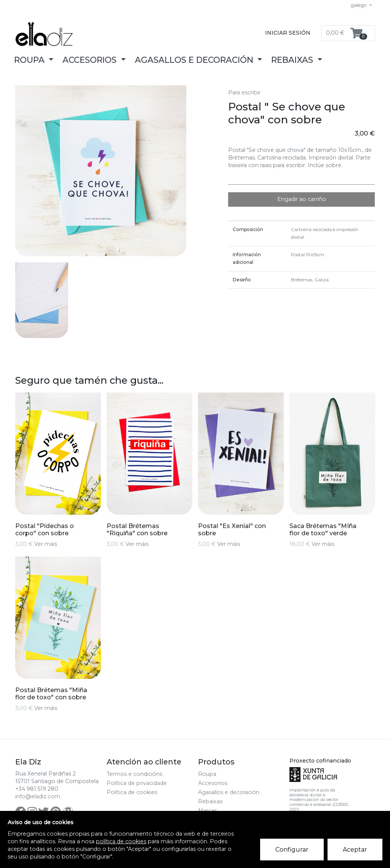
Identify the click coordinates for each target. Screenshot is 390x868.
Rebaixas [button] (293, 60)
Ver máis (46, 544)
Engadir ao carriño (302, 199)
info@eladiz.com (38, 796)
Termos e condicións (134, 774)
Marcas (208, 811)
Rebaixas (210, 801)
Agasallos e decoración (229, 792)
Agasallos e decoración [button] (195, 60)
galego (359, 5)
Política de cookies (132, 792)
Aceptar (355, 850)
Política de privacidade (137, 783)
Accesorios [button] (91, 60)
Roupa (207, 774)
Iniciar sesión (288, 33)
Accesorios (213, 783)
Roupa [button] (30, 60)
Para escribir (244, 93)
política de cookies (121, 841)
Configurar (292, 850)
